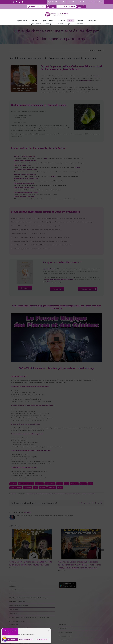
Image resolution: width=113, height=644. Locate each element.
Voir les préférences (42, 639)
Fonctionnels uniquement (26, 639)
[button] (49, 631)
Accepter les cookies (10, 639)
